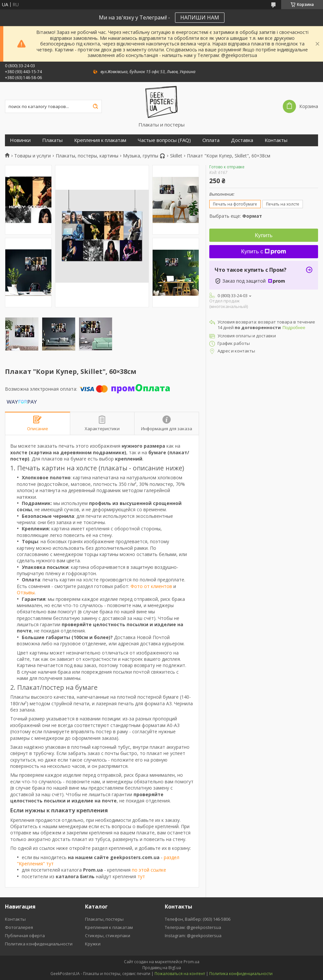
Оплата (211, 140)
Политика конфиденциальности (39, 944)
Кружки (93, 944)
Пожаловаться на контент (180, 974)
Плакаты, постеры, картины (87, 156)
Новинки (20, 140)
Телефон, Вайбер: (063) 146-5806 (198, 919)
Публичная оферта (25, 936)
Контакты (276, 140)
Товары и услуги (32, 156)
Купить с (264, 252)
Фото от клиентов (151, 586)
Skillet (176, 156)
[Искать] (95, 106)
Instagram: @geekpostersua (193, 936)
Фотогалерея (19, 927)
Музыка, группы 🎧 (144, 156)
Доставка (242, 140)
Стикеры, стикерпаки (108, 936)
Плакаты (52, 140)
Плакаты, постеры (104, 919)
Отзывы (26, 592)
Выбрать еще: (236, 216)
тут (141, 876)
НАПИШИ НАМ (200, 17)
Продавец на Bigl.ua (162, 968)
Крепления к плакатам (100, 140)
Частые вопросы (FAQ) (164, 140)
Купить (264, 235)
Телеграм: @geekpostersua (193, 927)
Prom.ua (191, 962)
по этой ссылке (149, 870)
